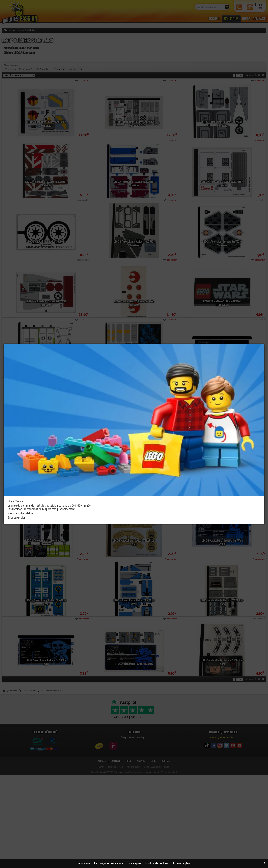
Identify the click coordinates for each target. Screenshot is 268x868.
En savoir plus (182, 863)
